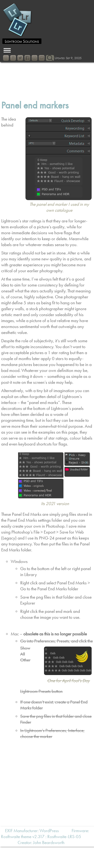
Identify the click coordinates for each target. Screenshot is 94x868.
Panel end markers (35, 105)
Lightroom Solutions (22, 41)
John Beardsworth (49, 842)
